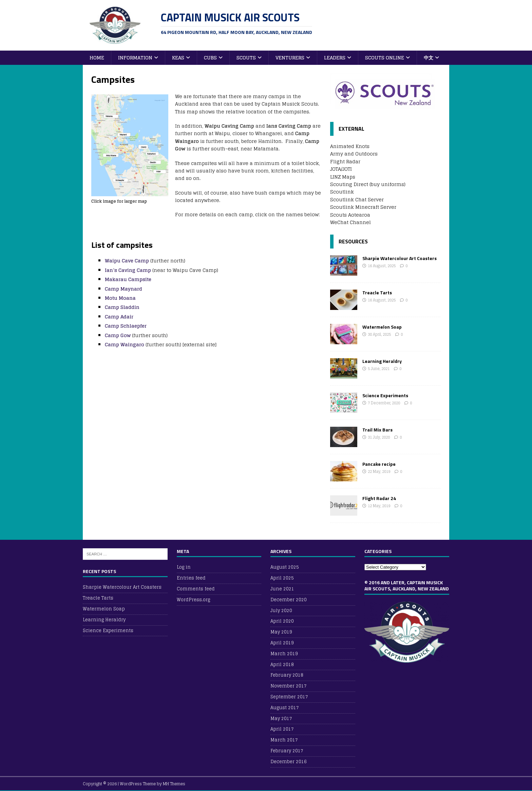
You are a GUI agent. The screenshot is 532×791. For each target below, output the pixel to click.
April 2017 (282, 729)
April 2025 (282, 578)
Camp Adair (119, 317)
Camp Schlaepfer (126, 326)
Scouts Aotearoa (350, 215)
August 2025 (285, 567)
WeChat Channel (350, 222)
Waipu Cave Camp (127, 261)
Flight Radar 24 (379, 498)
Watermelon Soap (382, 327)
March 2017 (284, 740)
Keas (178, 58)
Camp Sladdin (122, 307)
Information (135, 58)
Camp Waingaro (125, 344)
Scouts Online (385, 58)
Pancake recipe (379, 464)
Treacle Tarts (377, 292)
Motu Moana (120, 298)
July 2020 (281, 611)
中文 (429, 58)
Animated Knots (350, 146)
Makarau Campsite (128, 279)
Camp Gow (118, 335)
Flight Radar (345, 161)
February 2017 (287, 751)
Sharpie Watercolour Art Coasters (400, 258)
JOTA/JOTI (341, 169)
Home (97, 58)
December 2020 (289, 600)
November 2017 (289, 686)
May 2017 (281, 719)
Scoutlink (342, 192)
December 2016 (289, 762)
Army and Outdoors (354, 154)
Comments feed (196, 589)
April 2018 (282, 665)
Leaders (335, 58)
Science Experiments (385, 395)
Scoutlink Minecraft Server (363, 207)
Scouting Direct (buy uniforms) (368, 184)
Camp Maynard (123, 289)
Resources (353, 241)
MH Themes (174, 784)
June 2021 (282, 589)
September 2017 (289, 697)
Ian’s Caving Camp (128, 270)
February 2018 (287, 675)
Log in (184, 567)
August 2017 (285, 708)
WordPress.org (193, 600)
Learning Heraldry (382, 361)
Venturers (290, 58)
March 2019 (284, 654)
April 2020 (282, 621)
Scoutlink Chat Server (357, 199)
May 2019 (281, 632)
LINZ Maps (343, 177)
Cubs (210, 58)
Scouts (246, 58)
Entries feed (191, 578)
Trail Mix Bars (377, 430)
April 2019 (282, 643)
